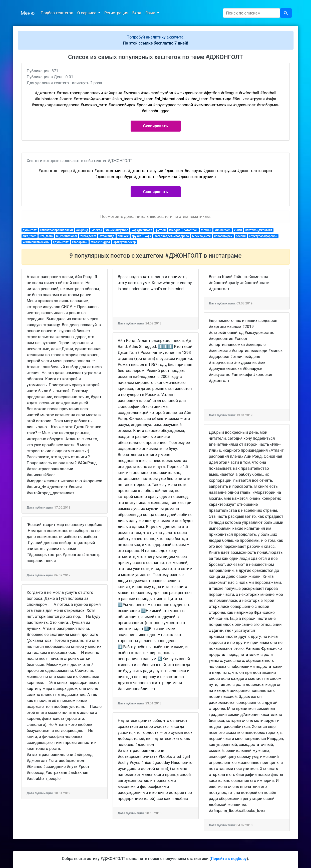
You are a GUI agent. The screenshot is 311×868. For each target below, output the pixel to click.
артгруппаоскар (125, 242)
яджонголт (61, 242)
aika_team (29, 236)
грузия (136, 236)
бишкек (123, 236)
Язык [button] (150, 13)
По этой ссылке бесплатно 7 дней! (156, 43)
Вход (137, 13)
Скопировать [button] (155, 126)
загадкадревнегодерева (172, 236)
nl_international (67, 236)
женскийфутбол (117, 230)
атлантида (107, 236)
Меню (28, 13)
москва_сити (201, 236)
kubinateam (223, 230)
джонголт (30, 230)
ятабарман (80, 242)
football (206, 230)
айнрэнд (82, 230)
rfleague (175, 230)
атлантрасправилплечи (57, 230)
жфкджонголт (142, 230)
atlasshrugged (100, 242)
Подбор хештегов (57, 13)
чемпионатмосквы (36, 242)
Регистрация (116, 13)
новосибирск (223, 236)
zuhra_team (88, 236)
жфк (148, 236)
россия (241, 236)
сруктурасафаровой (263, 236)
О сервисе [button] (87, 13)
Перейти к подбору (229, 859)
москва (97, 230)
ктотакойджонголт (259, 230)
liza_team (46, 236)
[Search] (252, 13)
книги (238, 230)
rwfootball (191, 230)
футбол (161, 230)
